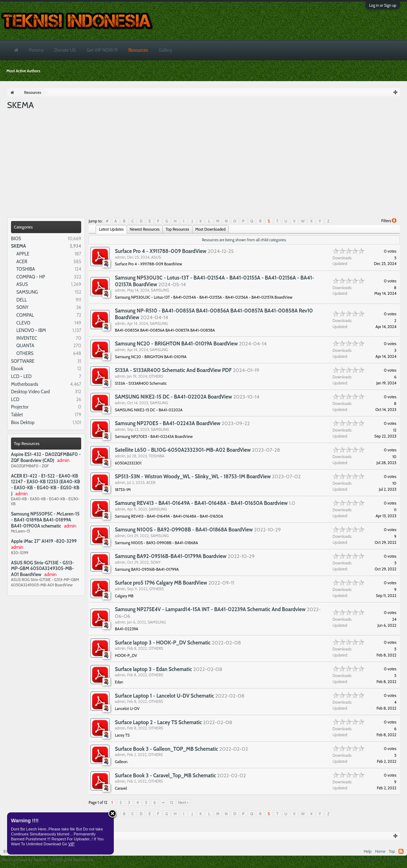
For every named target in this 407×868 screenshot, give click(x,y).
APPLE (23, 254)
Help (368, 851)
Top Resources (27, 443)
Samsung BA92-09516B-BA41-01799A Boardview (171, 556)
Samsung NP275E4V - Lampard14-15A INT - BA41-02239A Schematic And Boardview (210, 609)
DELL (22, 300)
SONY (22, 307)
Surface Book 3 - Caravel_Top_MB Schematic (165, 776)
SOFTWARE (23, 361)
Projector (20, 407)
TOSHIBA (26, 269)
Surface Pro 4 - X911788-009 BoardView (161, 251)
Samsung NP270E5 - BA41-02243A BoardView (168, 423)
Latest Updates (111, 229)
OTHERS (25, 353)
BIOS (16, 238)
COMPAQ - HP (31, 277)
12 (171, 802)
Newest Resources (145, 229)
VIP (71, 844)
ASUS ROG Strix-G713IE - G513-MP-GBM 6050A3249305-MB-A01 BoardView (43, 568)
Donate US (65, 50)
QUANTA (25, 345)
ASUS (22, 284)
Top (392, 851)
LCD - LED (21, 376)
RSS (401, 851)
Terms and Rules (366, 860)
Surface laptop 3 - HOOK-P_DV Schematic (163, 643)
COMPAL (25, 315)
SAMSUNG (27, 292)
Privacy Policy (394, 860)
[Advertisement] (203, 164)
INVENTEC (27, 338)
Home (380, 851)
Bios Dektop (23, 422)
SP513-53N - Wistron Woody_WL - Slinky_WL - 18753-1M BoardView (193, 477)
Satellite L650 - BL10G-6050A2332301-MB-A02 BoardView (183, 450)
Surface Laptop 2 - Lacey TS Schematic (158, 722)
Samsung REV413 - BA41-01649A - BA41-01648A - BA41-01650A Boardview (201, 503)
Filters (389, 221)
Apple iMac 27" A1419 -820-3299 (44, 541)
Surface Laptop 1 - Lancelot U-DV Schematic (165, 696)
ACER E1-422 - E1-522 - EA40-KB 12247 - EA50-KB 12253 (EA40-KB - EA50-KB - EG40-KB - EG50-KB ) (46, 485)
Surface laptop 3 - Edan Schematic (153, 669)
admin (120, 257)
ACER (22, 261)
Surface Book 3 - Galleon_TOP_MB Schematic (166, 749)
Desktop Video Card (30, 391)
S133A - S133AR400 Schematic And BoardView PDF (173, 370)
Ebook (17, 368)
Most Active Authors (23, 71)
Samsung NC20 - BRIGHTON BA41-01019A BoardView (176, 344)
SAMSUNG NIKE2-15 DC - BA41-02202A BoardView (173, 397)
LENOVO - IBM (31, 330)
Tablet (17, 415)
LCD (15, 399)
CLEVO (23, 323)
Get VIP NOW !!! (102, 50)
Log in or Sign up (383, 5)
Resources (138, 50)
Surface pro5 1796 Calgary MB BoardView (161, 583)
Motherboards (25, 384)
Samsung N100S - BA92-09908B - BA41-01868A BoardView (184, 530)
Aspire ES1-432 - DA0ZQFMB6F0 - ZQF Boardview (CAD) (46, 457)
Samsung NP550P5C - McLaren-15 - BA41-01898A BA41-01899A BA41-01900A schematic (45, 520)
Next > (183, 802)
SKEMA (18, 246)
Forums (36, 50)
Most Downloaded (210, 229)
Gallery (165, 50)
